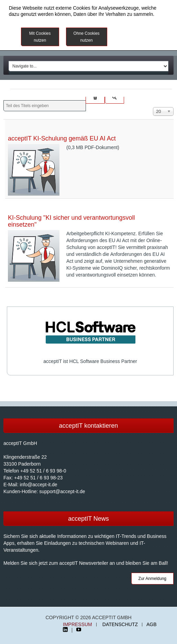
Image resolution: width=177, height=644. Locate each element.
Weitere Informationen (139, 33)
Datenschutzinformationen (37, 20)
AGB (152, 625)
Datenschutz (120, 625)
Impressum (78, 625)
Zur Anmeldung (152, 579)
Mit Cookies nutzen (40, 37)
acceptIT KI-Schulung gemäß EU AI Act (62, 138)
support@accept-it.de (62, 491)
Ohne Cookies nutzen (87, 37)
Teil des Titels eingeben (4, 100)
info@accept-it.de (38, 485)
